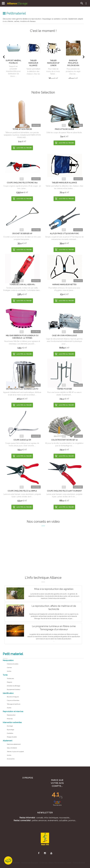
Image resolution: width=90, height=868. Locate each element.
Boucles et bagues (13, 697)
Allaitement (7, 741)
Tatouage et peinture (14, 704)
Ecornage (10, 726)
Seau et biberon (12, 748)
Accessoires (11, 759)
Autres (9, 671)
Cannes (9, 668)
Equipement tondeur (14, 689)
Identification (8, 693)
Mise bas (10, 719)
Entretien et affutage (13, 686)
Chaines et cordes (13, 664)
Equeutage (10, 730)
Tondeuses (10, 679)
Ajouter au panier (22, 148)
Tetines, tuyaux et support (15, 752)
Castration (10, 733)
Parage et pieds (12, 737)
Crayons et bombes (13, 700)
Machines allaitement (14, 744)
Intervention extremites (12, 722)
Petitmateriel (14, 13)
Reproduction (11, 715)
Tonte (5, 675)
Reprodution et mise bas (13, 711)
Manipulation (8, 660)
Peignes (9, 682)
